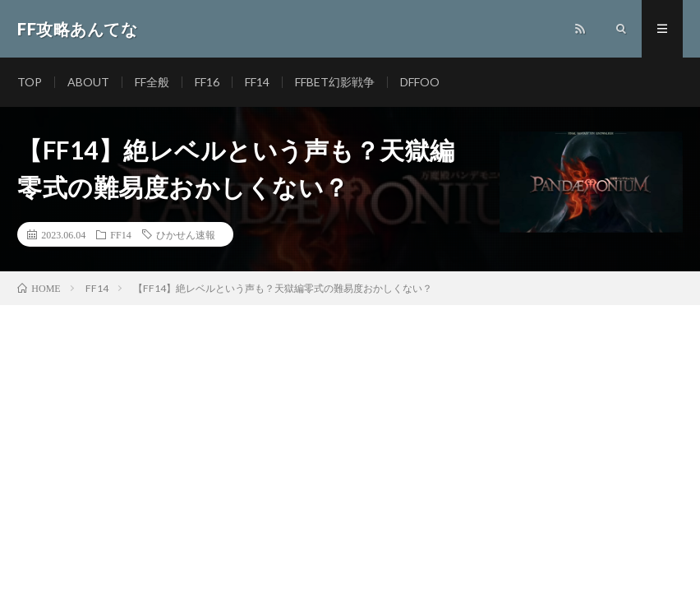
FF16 (207, 82)
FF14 (257, 82)
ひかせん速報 (186, 234)
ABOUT (88, 82)
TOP (30, 82)
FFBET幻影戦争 (335, 82)
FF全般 (152, 82)
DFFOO (420, 82)
